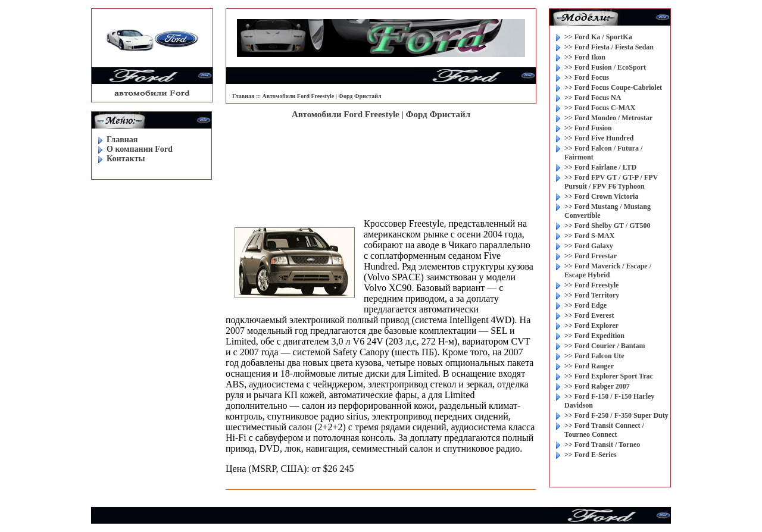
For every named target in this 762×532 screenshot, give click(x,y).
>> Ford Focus (587, 77)
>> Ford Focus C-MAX (600, 108)
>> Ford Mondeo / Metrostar (608, 118)
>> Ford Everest (589, 315)
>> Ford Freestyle (591, 285)
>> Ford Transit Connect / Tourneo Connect (604, 430)
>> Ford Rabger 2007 (597, 386)
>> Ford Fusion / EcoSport (605, 67)
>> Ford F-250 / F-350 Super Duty (616, 415)
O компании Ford (140, 149)
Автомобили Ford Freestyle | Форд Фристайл (322, 96)
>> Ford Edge (585, 305)
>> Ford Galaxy (589, 246)
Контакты (126, 159)
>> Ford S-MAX (589, 236)
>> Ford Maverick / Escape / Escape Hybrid (608, 270)
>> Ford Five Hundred (599, 138)
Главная (122, 140)
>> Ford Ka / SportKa (598, 37)
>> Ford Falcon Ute (594, 356)
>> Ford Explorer (591, 326)
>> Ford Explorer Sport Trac (609, 376)
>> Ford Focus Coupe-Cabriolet (613, 87)
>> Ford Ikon (585, 57)
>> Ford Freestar (591, 256)
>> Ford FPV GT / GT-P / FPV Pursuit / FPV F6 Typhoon (611, 182)
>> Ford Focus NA (593, 98)
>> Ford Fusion (588, 128)
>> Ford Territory (592, 295)
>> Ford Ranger (589, 366)
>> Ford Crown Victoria (601, 196)
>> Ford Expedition (594, 336)
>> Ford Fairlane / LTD (600, 167)
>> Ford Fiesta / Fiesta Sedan (609, 47)
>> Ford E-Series (591, 455)
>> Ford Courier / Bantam (605, 346)
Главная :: (246, 96)
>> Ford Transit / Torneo (602, 445)
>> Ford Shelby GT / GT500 (607, 226)
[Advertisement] (381, 158)
